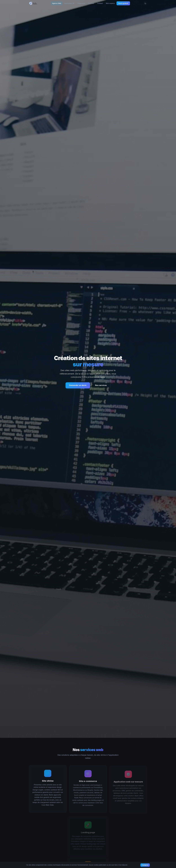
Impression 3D (69, 3)
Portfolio (91, 3)
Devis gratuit (123, 3)
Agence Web (57, 3)
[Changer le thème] (145, 3)
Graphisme (81, 3)
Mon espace (110, 3)
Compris (145, 865)
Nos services (101, 385)
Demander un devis (78, 385)
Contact (100, 3)
